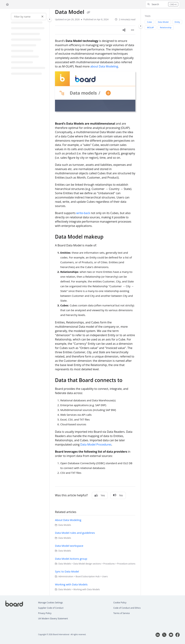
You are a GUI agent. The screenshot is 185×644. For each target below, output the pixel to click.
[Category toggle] (50, 19)
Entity (177, 22)
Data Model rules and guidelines (75, 533)
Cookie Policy (120, 603)
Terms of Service (122, 613)
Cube (150, 22)
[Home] (7, 4)
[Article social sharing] (124, 30)
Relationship (166, 27)
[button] (163, 4)
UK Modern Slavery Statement (53, 619)
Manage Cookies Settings (50, 603)
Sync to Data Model (67, 571)
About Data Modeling (68, 520)
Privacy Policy (45, 613)
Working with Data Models (71, 584)
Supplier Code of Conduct (51, 608)
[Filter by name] (29, 17)
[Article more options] (132, 30)
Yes (100, 495)
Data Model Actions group (71, 559)
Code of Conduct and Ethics (127, 608)
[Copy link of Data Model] (89, 12)
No (118, 495)
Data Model (163, 22)
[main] (95, 302)
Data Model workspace (69, 546)
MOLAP (151, 27)
